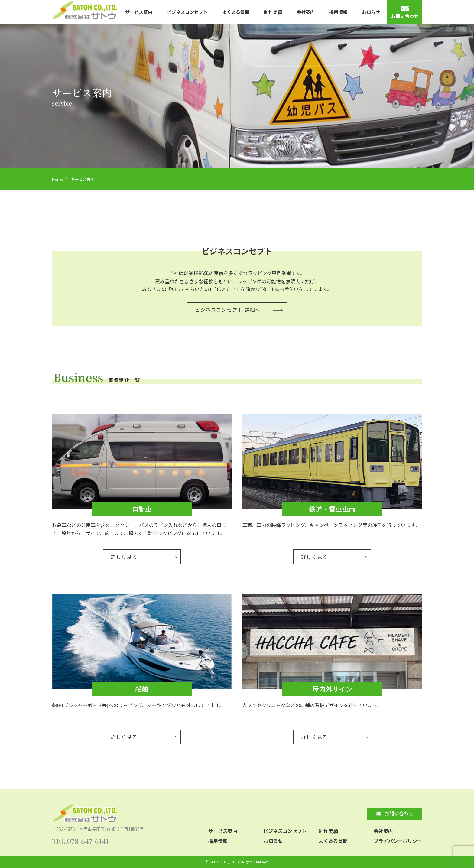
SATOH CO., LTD (222, 862)
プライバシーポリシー (398, 841)
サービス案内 (139, 12)
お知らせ (371, 12)
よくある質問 (236, 12)
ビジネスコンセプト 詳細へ (228, 310)
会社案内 (306, 12)
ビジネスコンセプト (187, 12)
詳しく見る (124, 557)
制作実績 (273, 12)
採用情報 (338, 12)
